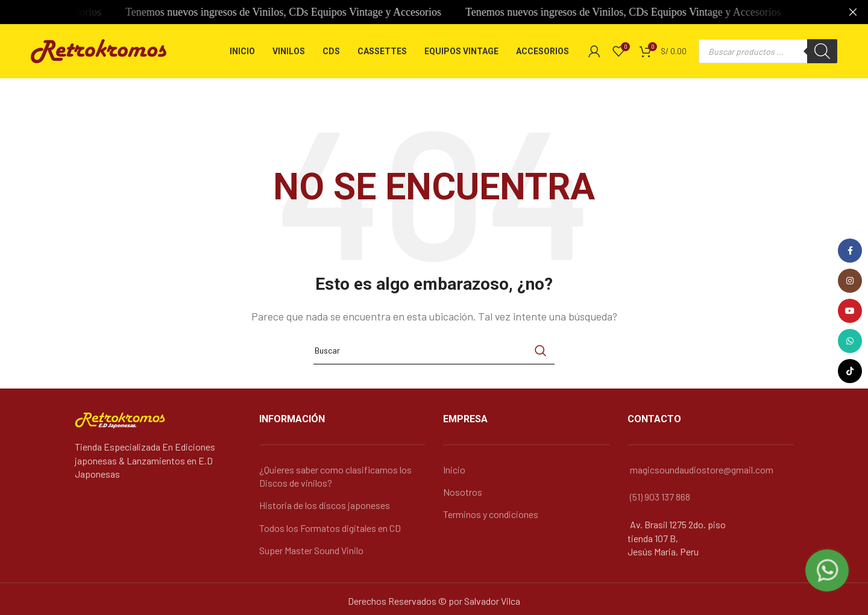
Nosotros (463, 492)
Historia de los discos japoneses (325, 505)
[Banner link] (416, 12)
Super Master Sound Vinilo (311, 550)
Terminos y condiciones (491, 514)
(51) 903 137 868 (660, 497)
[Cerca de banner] (853, 12)
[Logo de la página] (99, 50)
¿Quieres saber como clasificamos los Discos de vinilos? (335, 476)
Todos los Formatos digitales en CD (330, 528)
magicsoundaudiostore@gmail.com (702, 470)
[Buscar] (822, 51)
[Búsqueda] (434, 351)
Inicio (454, 470)
